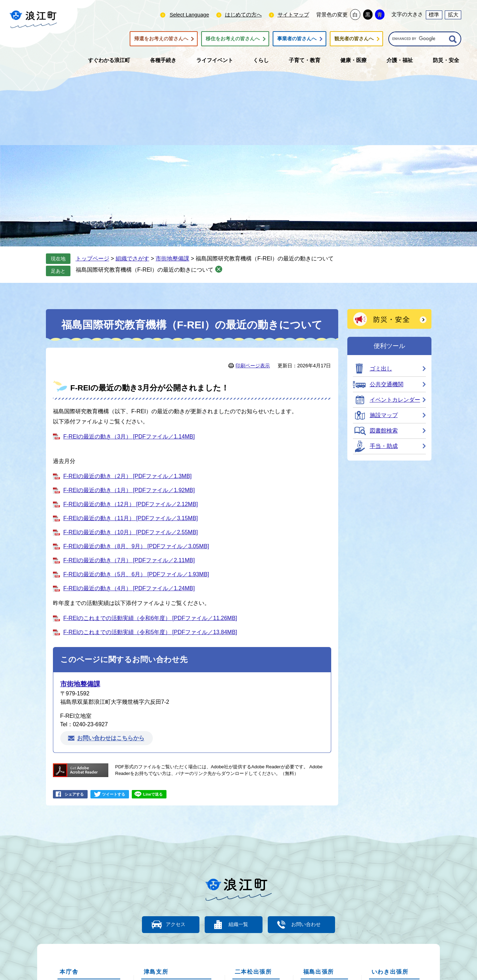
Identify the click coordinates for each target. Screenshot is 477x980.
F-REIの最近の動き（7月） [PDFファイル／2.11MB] (129, 560)
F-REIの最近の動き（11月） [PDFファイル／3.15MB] (131, 518)
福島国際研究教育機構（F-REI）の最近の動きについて (145, 270)
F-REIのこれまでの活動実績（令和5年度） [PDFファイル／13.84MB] (150, 632)
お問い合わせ (312, 924)
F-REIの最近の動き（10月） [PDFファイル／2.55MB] (131, 532)
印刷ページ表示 (253, 366)
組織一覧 (239, 924)
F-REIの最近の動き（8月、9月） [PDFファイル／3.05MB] (136, 546)
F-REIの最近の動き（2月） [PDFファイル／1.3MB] (128, 476)
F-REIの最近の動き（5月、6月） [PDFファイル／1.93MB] (136, 574)
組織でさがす (132, 258)
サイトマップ (293, 15)
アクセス (170, 924)
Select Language (189, 15)
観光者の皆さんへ (354, 39)
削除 (219, 269)
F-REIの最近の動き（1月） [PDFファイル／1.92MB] (129, 490)
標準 (434, 15)
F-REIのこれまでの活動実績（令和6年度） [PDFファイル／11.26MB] (150, 618)
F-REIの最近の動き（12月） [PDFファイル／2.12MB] (131, 504)
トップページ (93, 258)
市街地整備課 (172, 258)
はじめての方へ (243, 15)
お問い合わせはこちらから (111, 738)
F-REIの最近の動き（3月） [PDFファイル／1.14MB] (129, 437)
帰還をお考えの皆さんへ (161, 39)
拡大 (453, 15)
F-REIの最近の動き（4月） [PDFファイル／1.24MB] (129, 588)
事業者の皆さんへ (297, 39)
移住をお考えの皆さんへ (233, 39)
